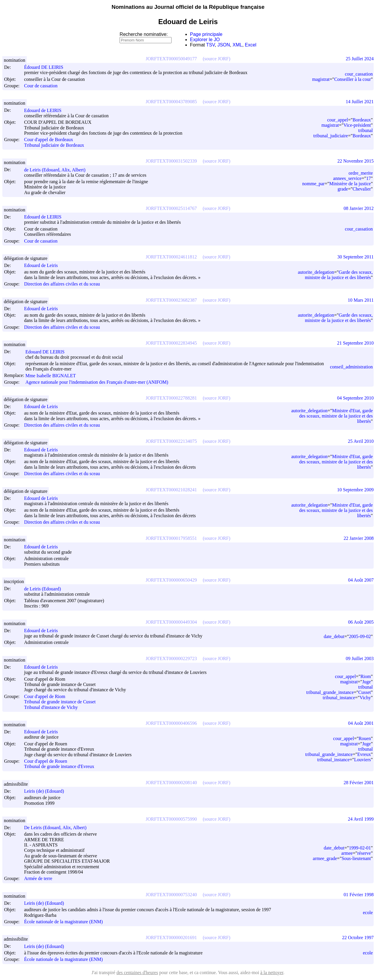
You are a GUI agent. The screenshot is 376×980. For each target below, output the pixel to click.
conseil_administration (351, 367)
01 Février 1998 (359, 895)
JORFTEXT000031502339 (171, 161)
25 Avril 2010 (361, 441)
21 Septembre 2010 (355, 343)
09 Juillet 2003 (360, 658)
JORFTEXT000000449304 (171, 622)
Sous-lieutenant (356, 858)
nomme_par (313, 184)
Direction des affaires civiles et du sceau (62, 284)
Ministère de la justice (350, 184)
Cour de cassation (41, 86)
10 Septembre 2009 (355, 490)
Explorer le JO (205, 40)
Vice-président (357, 125)
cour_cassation (359, 74)
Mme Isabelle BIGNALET (53, 376)
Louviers (363, 760)
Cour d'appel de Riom (45, 696)
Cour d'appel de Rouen (46, 761)
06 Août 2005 (361, 622)
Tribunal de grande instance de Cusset (60, 702)
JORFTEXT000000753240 (171, 895)
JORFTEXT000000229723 (171, 658)
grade (343, 189)
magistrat (321, 79)
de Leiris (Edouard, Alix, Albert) (57, 170)
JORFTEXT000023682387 (171, 300)
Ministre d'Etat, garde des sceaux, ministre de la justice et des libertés (336, 416)
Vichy (365, 698)
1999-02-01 (360, 848)
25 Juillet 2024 (360, 59)
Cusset (365, 692)
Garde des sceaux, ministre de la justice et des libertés (339, 275)
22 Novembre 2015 (355, 161)
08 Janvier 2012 (359, 208)
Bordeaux (362, 120)
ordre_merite (361, 173)
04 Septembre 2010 (355, 398)
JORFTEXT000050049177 (171, 59)
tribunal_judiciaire (331, 136)
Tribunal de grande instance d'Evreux (59, 767)
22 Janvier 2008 (359, 538)
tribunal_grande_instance (330, 692)
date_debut (334, 636)
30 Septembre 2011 (355, 257)
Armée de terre (38, 879)
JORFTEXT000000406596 (171, 723)
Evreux (364, 754)
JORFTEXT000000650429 (171, 580)
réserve (364, 853)
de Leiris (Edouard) (45, 589)
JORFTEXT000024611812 (171, 257)
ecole (368, 913)
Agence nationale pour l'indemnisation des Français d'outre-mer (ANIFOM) (97, 382)
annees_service (347, 178)
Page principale (206, 34)
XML (237, 45)
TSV (211, 45)
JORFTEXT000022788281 (171, 398)
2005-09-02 (360, 636)
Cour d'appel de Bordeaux (49, 140)
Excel (251, 45)
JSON (224, 45)
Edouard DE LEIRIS (47, 352)
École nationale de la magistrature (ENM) (63, 922)
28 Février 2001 (359, 783)
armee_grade (325, 858)
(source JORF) (216, 59)
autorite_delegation (316, 272)
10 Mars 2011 (361, 300)
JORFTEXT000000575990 (171, 819)
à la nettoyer (272, 973)
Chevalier (362, 189)
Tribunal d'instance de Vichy (51, 707)
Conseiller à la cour (353, 79)
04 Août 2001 (361, 723)
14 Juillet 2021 (360, 102)
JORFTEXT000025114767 (171, 208)
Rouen (365, 738)
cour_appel (338, 120)
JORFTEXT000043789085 (171, 102)
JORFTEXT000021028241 (171, 490)
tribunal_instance (339, 698)
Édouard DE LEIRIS (46, 67)
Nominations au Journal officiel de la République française (188, 7)
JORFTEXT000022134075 (171, 441)
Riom (366, 676)
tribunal (365, 130)
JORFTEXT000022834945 (171, 343)
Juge (366, 682)
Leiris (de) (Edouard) (47, 791)
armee (347, 853)
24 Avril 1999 (361, 819)
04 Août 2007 (361, 580)
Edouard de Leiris (44, 265)
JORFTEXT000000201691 (171, 938)
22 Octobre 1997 (358, 938)
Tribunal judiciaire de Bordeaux (54, 145)
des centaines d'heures (137, 973)
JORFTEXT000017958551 (171, 538)
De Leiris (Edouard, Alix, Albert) (58, 828)
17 (368, 178)
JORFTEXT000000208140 (171, 783)
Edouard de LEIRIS (45, 110)
